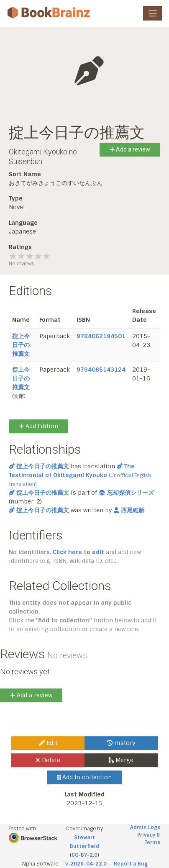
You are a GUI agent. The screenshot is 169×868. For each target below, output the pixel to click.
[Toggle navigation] (153, 13)
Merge (121, 760)
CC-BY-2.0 (84, 855)
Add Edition (38, 426)
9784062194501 (101, 336)
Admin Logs (145, 827)
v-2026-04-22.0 (86, 864)
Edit (48, 743)
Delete (48, 760)
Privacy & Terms (149, 839)
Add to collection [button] (85, 777)
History (121, 743)
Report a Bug (131, 864)
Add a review (130, 149)
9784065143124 (101, 370)
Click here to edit (78, 552)
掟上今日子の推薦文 (21, 345)
